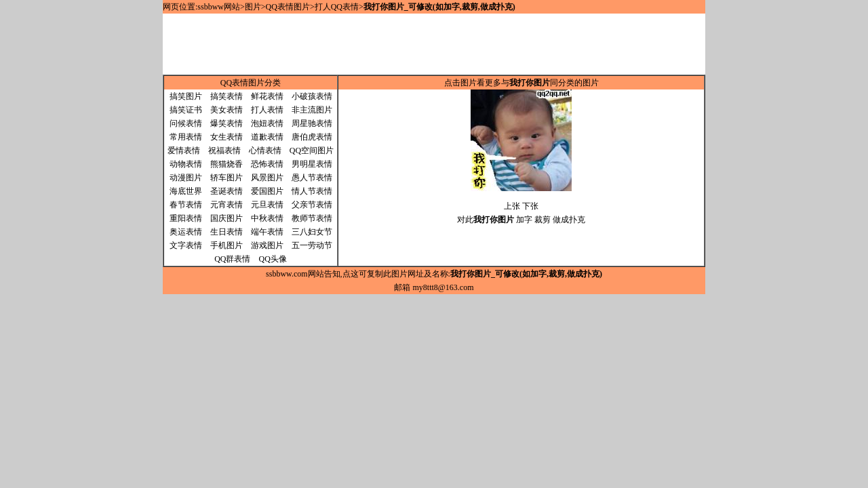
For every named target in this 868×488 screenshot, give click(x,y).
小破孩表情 (312, 96)
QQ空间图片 (312, 150)
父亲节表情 (312, 205)
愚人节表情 (312, 178)
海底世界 (186, 191)
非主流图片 (312, 110)
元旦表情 (267, 205)
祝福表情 (224, 150)
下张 (530, 206)
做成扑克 (569, 220)
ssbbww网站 (219, 7)
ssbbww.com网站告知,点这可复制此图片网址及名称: (434, 274)
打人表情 (267, 110)
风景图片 (267, 178)
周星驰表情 (312, 123)
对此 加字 (495, 220)
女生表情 (226, 137)
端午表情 (267, 232)
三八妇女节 (312, 232)
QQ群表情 (232, 259)
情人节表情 (312, 191)
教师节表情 (312, 218)
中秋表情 (267, 218)
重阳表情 (186, 218)
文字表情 (186, 245)
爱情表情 (184, 150)
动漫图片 (186, 178)
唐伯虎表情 (312, 137)
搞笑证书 (186, 110)
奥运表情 (186, 232)
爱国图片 (267, 191)
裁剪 (542, 220)
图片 (253, 7)
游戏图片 (267, 245)
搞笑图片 (186, 96)
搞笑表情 (226, 96)
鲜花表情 (267, 96)
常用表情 (186, 137)
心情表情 (265, 150)
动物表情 (186, 164)
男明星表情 (312, 164)
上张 (512, 206)
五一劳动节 (312, 245)
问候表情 (186, 123)
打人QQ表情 (337, 7)
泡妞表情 (267, 123)
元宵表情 (226, 205)
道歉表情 (267, 137)
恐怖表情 (267, 164)
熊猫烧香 (226, 164)
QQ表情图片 (288, 7)
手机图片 (226, 245)
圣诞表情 (226, 191)
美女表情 (226, 110)
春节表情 (186, 205)
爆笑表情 (226, 123)
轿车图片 (226, 178)
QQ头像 (273, 259)
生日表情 (226, 232)
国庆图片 (226, 218)
